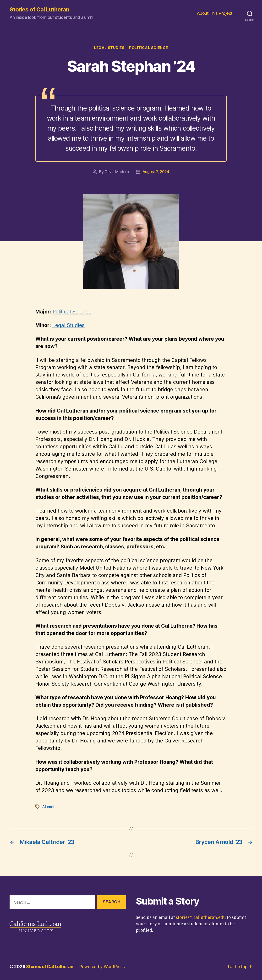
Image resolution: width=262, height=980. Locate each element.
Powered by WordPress (102, 967)
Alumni (48, 807)
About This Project (215, 13)
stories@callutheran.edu (201, 918)
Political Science (148, 48)
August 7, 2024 (156, 172)
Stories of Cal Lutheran (39, 10)
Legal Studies (109, 48)
